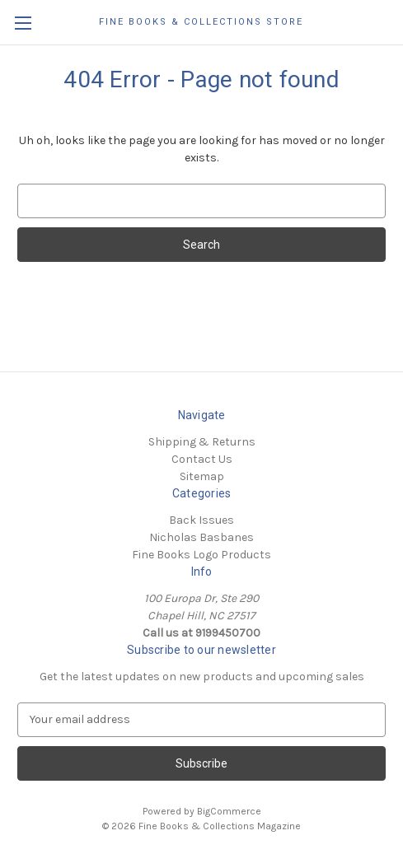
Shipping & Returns (202, 442)
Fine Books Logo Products (201, 555)
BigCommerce (229, 811)
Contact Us (202, 459)
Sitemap (202, 476)
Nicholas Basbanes (201, 537)
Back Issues (201, 520)
